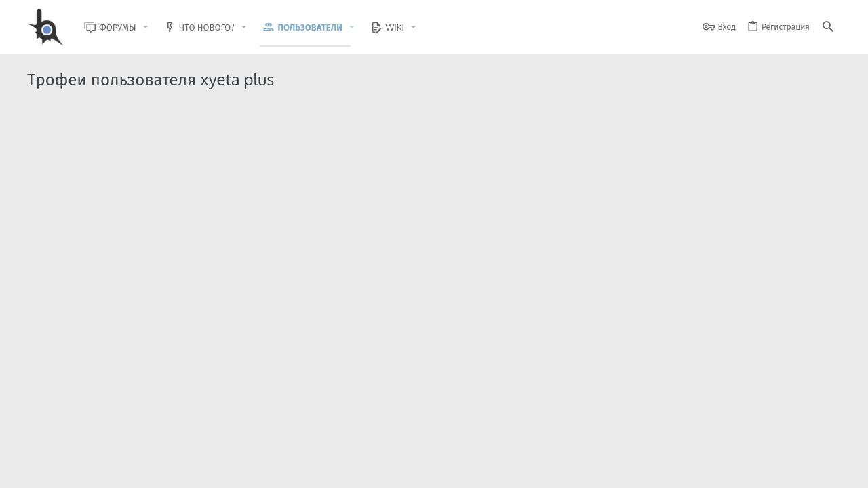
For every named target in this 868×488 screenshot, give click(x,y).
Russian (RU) (164, 469)
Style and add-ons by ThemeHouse (320, 431)
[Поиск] (828, 27)
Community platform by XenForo (138, 431)
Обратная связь (522, 469)
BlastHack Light (89, 469)
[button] (156, 27)
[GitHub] (825, 437)
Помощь (787, 469)
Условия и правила (596, 469)
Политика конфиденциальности (702, 469)
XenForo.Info (114, 442)
